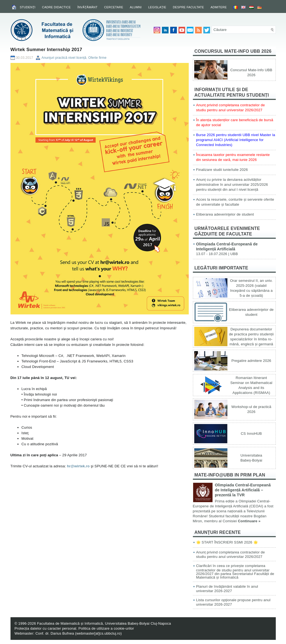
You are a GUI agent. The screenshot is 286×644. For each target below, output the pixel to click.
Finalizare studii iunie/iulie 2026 (222, 170)
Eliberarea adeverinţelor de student (225, 214)
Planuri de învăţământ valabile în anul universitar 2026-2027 (227, 589)
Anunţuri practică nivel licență (64, 58)
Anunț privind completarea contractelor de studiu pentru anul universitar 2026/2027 (231, 554)
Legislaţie (157, 7)
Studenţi (28, 7)
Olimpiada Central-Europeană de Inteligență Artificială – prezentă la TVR (243, 490)
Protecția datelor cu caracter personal (46, 628)
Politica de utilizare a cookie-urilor (106, 628)
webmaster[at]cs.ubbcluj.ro (98, 633)
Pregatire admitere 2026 (251, 361)
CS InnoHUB (251, 434)
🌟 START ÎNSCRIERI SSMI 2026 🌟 (227, 542)
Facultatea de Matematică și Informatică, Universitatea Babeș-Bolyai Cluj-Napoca (104, 623)
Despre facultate (188, 7)
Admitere (219, 7)
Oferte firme (98, 58)
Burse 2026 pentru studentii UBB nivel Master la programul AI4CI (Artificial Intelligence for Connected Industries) (236, 140)
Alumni (136, 7)
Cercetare (114, 7)
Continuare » (249, 521)
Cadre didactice (56, 7)
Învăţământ (87, 7)
